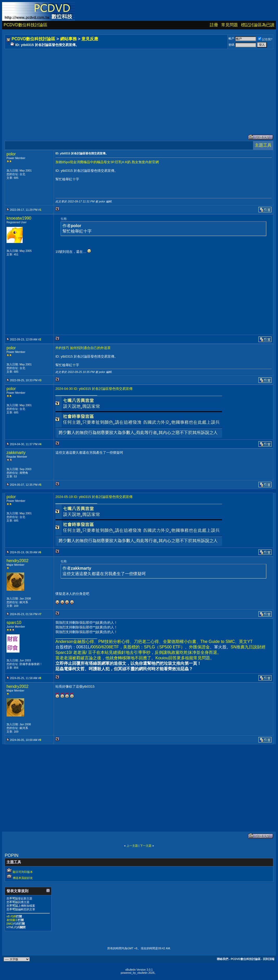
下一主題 (146, 846)
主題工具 (263, 145)
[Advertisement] (139, 87)
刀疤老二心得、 (148, 642)
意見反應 (90, 39)
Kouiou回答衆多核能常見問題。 (185, 658)
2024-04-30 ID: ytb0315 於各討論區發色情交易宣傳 (94, 389)
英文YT (246, 642)
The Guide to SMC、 (220, 642)
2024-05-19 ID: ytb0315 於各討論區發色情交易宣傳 (94, 497)
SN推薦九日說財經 (248, 647)
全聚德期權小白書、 (182, 642)
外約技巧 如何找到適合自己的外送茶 (83, 348)
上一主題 (132, 846)
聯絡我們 (223, 959)
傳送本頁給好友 (23, 878)
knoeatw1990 (19, 218)
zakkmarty (16, 453)
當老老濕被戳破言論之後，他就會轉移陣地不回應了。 (105, 658)
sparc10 (14, 623)
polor (11, 154)
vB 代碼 (11, 916)
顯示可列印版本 (23, 872)
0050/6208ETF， (107, 647)
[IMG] (10, 924)
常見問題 (230, 25)
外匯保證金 (199, 647)
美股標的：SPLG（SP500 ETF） (154, 647)
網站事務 (68, 39)
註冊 (214, 25)
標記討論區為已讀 (258, 25)
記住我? (265, 39)
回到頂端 (269, 959)
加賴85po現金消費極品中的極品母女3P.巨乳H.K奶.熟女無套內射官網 (107, 162)
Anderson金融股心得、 (77, 642)
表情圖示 (12, 920)
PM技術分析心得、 (116, 642)
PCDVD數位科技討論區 (26, 25)
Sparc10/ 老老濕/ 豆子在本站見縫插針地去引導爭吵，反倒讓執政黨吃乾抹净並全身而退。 (138, 652)
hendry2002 (18, 561)
